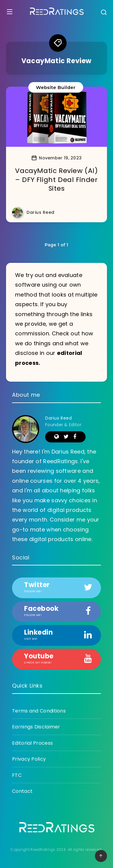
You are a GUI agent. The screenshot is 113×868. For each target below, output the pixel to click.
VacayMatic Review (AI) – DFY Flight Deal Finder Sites (56, 180)
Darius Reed (59, 418)
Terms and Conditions (39, 711)
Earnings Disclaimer (36, 727)
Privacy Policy (29, 759)
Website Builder (56, 87)
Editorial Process (32, 743)
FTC (17, 775)
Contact (22, 791)
